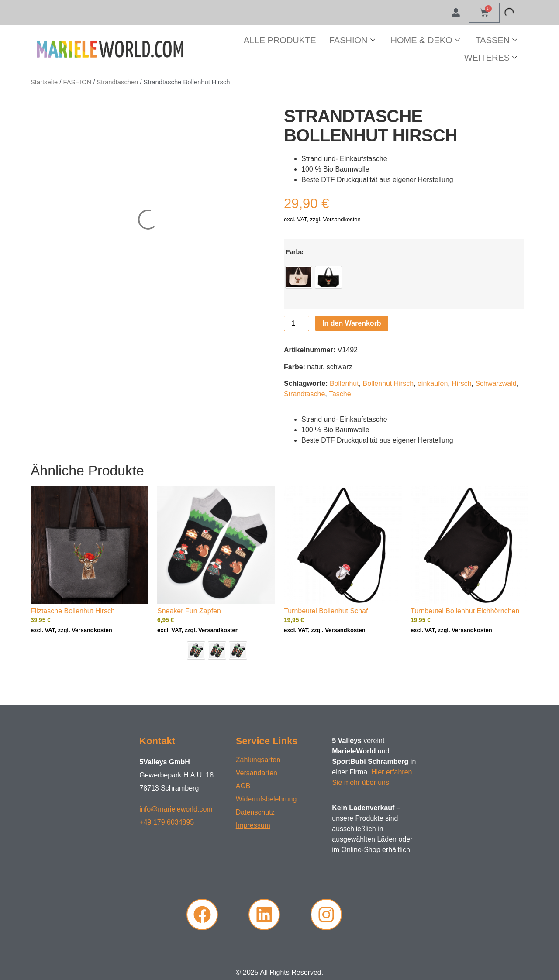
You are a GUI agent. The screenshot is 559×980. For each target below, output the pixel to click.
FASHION (352, 40)
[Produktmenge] (297, 323)
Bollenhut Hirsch (388, 383)
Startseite (44, 82)
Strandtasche (304, 394)
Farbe (295, 252)
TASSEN (497, 40)
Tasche (340, 394)
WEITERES (491, 58)
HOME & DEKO (425, 40)
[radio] (299, 277)
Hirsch (461, 383)
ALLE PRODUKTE (280, 40)
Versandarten (257, 773)
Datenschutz (255, 812)
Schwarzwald (496, 383)
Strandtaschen (117, 82)
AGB (243, 786)
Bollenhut (344, 383)
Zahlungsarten (258, 760)
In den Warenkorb (352, 323)
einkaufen (433, 383)
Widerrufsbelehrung (266, 799)
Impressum (253, 825)
